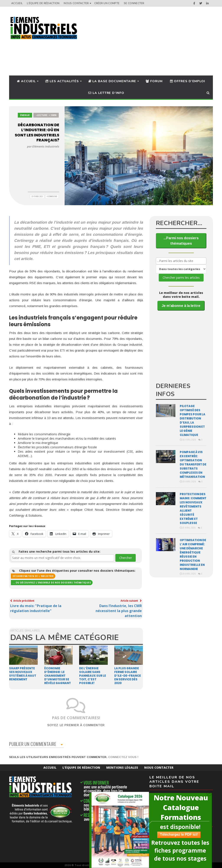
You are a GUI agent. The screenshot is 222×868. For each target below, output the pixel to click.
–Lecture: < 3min (46, 115)
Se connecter (134, 3)
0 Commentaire (52, 196)
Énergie (25, 115)
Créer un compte (107, 3)
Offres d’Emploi (188, 81)
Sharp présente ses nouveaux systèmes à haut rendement (23, 674)
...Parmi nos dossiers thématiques (181, 241)
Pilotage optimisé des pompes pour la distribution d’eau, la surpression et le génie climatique (193, 421)
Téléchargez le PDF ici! (177, 834)
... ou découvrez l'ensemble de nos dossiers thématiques (52, 583)
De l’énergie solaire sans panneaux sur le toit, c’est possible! (93, 676)
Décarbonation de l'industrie (33, 576)
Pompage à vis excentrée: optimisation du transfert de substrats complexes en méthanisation (193, 464)
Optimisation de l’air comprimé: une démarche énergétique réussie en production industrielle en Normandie (193, 555)
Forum (154, 81)
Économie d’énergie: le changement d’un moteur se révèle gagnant (58, 676)
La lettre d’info (106, 93)
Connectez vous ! (123, 757)
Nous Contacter (76, 3)
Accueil (17, 3)
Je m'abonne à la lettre (181, 306)
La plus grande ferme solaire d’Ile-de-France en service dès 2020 (128, 676)
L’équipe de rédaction (43, 3)
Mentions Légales (122, 767)
